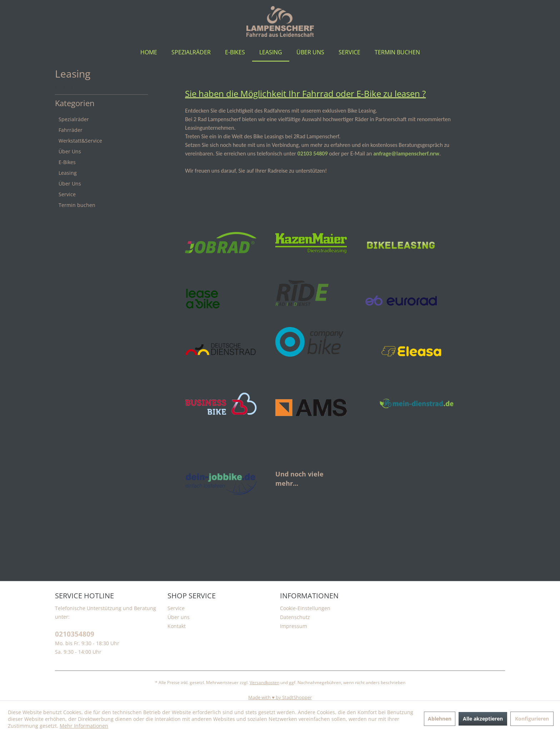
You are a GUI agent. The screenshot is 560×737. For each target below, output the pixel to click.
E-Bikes (67, 162)
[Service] (349, 52)
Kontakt (177, 626)
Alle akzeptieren (483, 719)
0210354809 (75, 634)
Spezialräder (74, 119)
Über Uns (70, 151)
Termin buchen (77, 205)
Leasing (68, 173)
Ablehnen (440, 719)
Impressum (294, 626)
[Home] (149, 52)
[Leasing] (271, 52)
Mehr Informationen (84, 726)
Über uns (179, 617)
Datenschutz (295, 617)
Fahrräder (71, 130)
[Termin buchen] (397, 52)
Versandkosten (264, 682)
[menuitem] (149, 52)
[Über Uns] (310, 52)
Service (67, 194)
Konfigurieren (532, 719)
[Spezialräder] (191, 52)
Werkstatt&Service (80, 141)
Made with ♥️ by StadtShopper (280, 697)
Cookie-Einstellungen (305, 608)
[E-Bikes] (235, 52)
